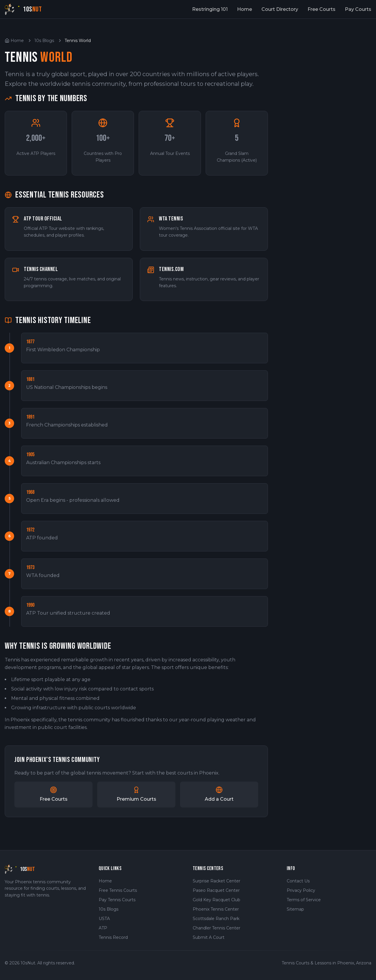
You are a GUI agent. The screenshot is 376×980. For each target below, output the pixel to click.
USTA (104, 919)
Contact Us (298, 881)
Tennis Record (113, 937)
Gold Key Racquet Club (216, 900)
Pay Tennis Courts (117, 900)
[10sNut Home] (23, 9)
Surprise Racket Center (216, 881)
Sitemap (295, 909)
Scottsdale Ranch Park (216, 919)
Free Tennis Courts (118, 890)
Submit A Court (209, 937)
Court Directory (280, 9)
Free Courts (322, 9)
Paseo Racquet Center (216, 890)
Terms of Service (304, 900)
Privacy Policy (301, 890)
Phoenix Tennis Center (216, 909)
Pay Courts (358, 9)
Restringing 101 (210, 9)
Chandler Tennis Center (216, 928)
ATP (103, 928)
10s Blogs (44, 41)
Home (245, 9)
